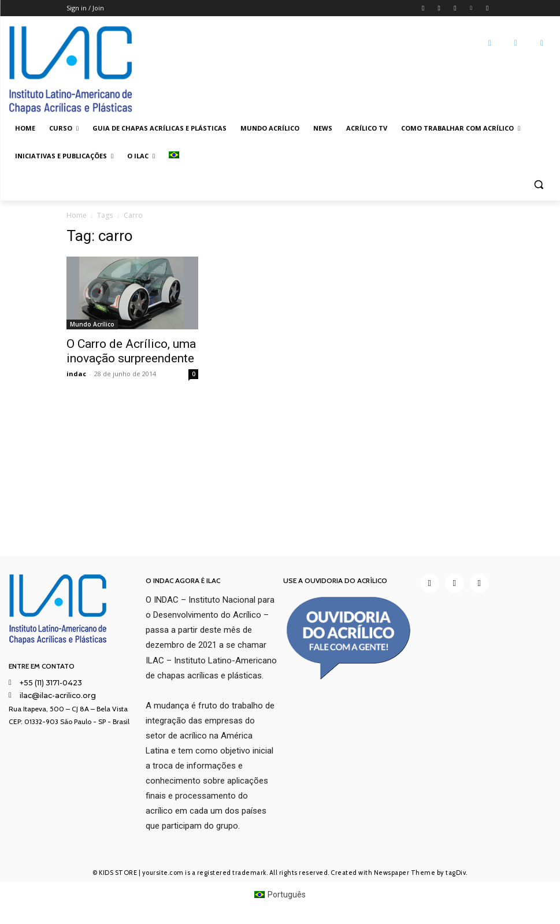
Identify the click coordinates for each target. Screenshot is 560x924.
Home (77, 215)
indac (76, 374)
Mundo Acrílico (92, 324)
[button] (538, 184)
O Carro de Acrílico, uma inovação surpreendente (131, 351)
